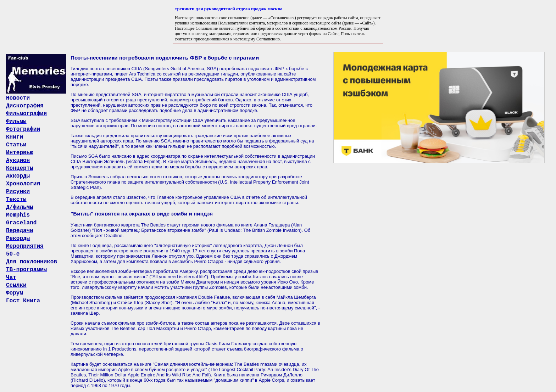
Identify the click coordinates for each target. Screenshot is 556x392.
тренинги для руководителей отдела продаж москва (229, 9)
